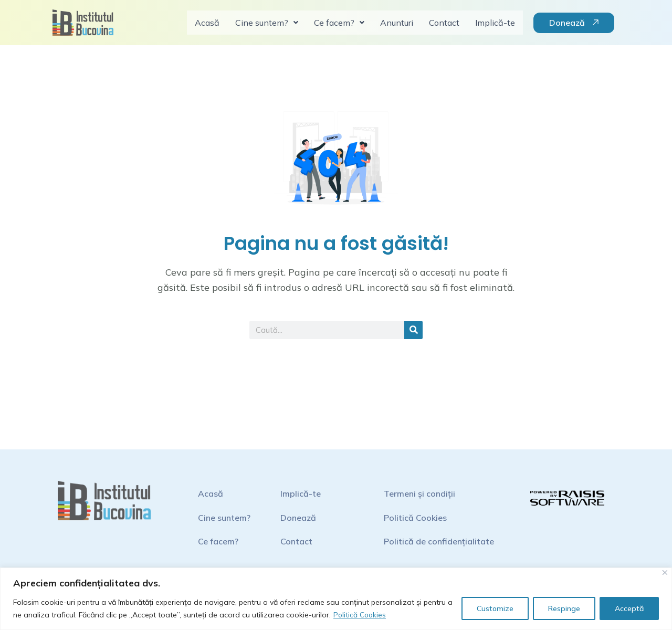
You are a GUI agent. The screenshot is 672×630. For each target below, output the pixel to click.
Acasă (207, 23)
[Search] (413, 330)
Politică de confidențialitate (439, 541)
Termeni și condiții (419, 493)
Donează (298, 518)
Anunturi (397, 23)
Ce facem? (339, 23)
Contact (444, 23)
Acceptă (629, 608)
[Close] (665, 573)
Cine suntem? (267, 23)
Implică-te (495, 23)
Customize (495, 608)
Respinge (564, 608)
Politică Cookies (360, 615)
